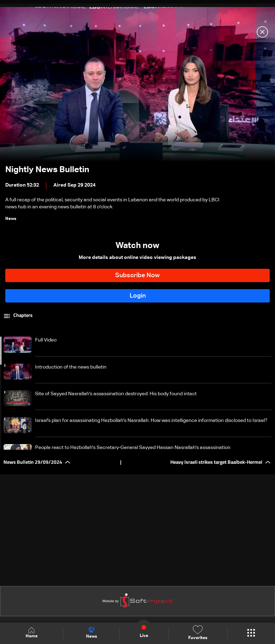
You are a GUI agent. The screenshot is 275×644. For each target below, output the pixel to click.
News (91, 633)
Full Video (46, 340)
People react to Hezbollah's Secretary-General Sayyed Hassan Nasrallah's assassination (133, 448)
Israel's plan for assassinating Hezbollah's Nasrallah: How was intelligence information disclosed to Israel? (151, 421)
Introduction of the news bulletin (71, 367)
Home (32, 633)
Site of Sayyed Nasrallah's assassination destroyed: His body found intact (116, 394)
